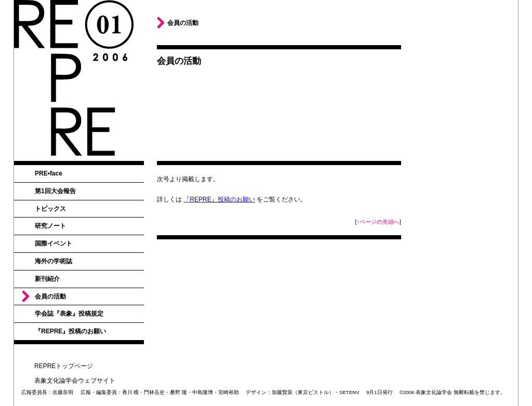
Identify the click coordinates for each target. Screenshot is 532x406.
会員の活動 (50, 296)
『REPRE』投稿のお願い (70, 331)
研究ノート (50, 226)
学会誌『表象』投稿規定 (69, 314)
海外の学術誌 (54, 261)
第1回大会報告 (55, 191)
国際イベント (54, 243)
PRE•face (49, 173)
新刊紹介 (47, 279)
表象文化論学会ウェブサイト (75, 381)
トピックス (50, 209)
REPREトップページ (64, 366)
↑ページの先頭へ (378, 222)
